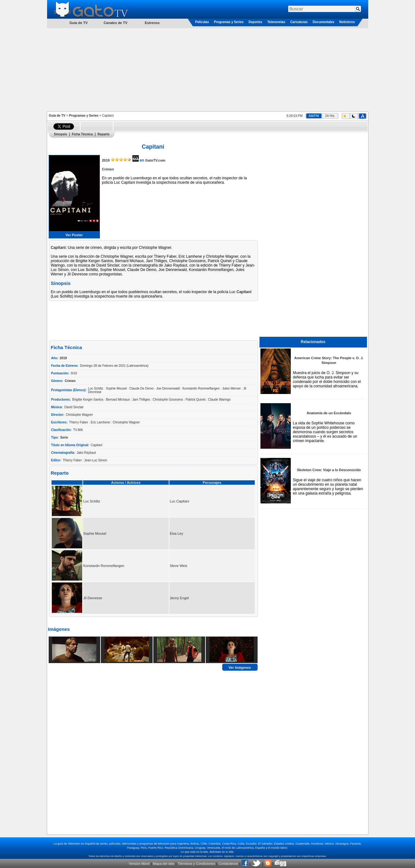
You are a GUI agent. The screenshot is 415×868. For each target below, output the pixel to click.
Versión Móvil (139, 864)
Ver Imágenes (240, 667)
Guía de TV (57, 116)
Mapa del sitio (164, 864)
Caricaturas (299, 22)
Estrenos (152, 23)
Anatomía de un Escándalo (329, 413)
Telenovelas (276, 22)
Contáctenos (228, 864)
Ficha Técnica (82, 134)
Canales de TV (116, 23)
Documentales (323, 22)
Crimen (108, 169)
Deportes (255, 22)
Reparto (104, 134)
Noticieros (347, 22)
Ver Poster (74, 235)
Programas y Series (229, 22)
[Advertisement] (208, 69)
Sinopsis (61, 134)
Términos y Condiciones (196, 864)
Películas (202, 22)
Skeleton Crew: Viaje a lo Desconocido (329, 470)
